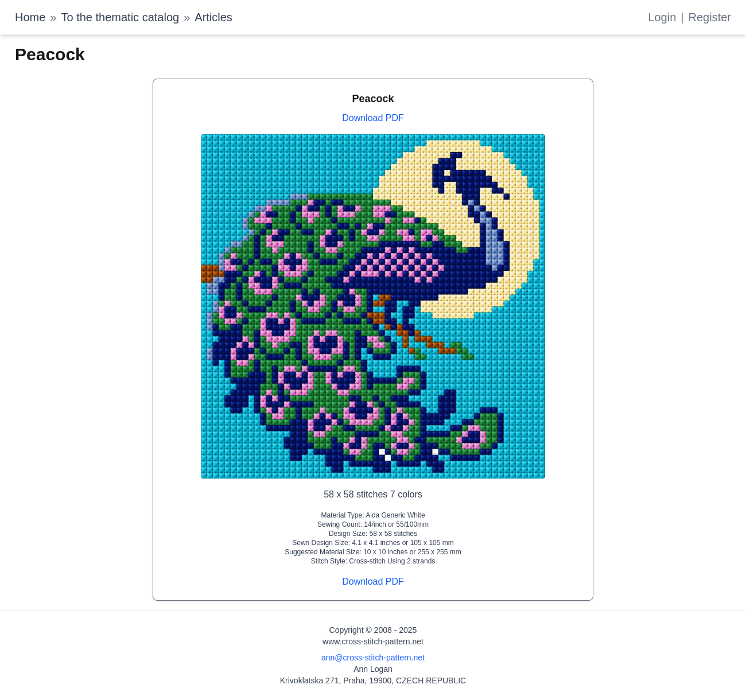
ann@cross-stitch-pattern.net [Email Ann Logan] (373, 658)
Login (662, 17)
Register (710, 17)
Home (30, 17)
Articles (213, 17)
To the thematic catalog (120, 17)
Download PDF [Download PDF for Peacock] (373, 118)
